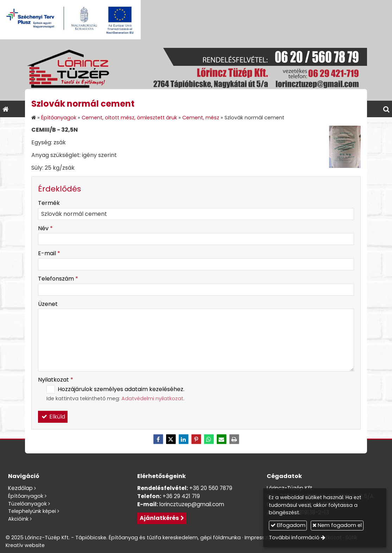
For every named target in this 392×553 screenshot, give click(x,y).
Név (45, 228)
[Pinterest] (196, 439)
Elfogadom (288, 525)
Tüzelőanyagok (27, 504)
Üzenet (48, 304)
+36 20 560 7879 (211, 488)
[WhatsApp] (209, 439)
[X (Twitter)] (171, 439)
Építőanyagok (26, 496)
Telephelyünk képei (32, 511)
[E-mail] (221, 439)
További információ (294, 538)
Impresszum (260, 538)
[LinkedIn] (183, 439)
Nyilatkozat (56, 380)
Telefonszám (58, 279)
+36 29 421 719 (181, 496)
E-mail (49, 253)
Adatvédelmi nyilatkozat (152, 398)
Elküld (53, 417)
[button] (386, 109)
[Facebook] (158, 439)
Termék (49, 203)
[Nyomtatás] (234, 439)
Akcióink (18, 519)
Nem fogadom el (337, 525)
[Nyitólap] (196, 70)
